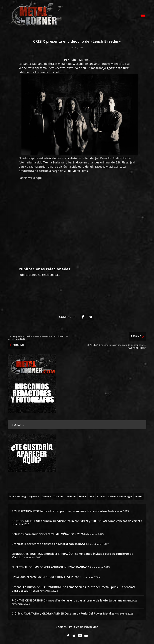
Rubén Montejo (80, 59)
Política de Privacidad (84, 626)
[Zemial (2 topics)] (83, 496)
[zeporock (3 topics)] (34, 496)
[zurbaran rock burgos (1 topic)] (120, 496)
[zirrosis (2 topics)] (101, 496)
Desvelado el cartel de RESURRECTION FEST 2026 (45, 576)
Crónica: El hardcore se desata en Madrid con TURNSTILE (51, 543)
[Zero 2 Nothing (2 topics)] (17, 496)
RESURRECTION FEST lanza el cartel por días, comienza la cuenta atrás (59, 511)
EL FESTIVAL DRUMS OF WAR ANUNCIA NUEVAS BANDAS (50, 566)
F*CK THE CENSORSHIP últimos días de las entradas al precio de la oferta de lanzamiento (73, 600)
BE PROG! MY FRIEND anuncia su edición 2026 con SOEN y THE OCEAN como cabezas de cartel (76, 520)
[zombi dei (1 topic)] (71, 496)
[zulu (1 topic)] (92, 496)
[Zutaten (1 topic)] (58, 496)
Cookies (61, 626)
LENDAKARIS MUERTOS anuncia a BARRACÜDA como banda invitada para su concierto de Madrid (72, 555)
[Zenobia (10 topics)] (46, 496)
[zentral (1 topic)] (139, 496)
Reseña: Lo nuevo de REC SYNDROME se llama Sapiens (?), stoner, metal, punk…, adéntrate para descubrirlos (74, 588)
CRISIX (71, 63)
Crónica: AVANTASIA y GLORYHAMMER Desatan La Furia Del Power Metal (61, 613)
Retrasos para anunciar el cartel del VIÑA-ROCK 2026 (48, 533)
